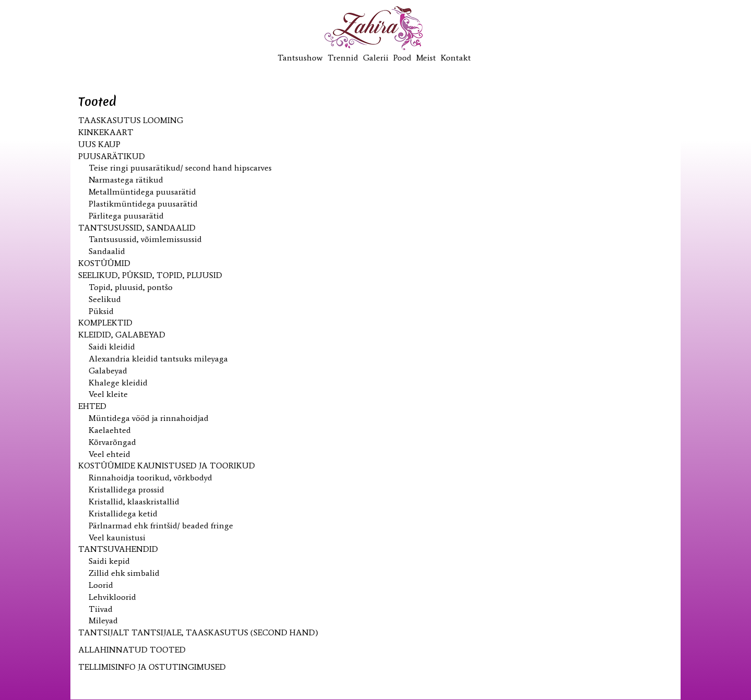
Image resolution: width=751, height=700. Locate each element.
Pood (402, 58)
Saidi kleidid (112, 347)
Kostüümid (104, 263)
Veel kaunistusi (117, 538)
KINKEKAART (106, 132)
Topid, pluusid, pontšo (131, 287)
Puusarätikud (112, 156)
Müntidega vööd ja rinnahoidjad (149, 418)
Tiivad (101, 609)
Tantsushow (300, 58)
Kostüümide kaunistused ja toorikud (167, 466)
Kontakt (456, 58)
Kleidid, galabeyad (122, 335)
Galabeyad (108, 371)
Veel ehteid (110, 454)
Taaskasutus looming (131, 120)
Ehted (92, 406)
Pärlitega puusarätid (126, 216)
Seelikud (105, 299)
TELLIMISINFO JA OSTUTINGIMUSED (152, 667)
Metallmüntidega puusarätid (142, 192)
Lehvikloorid (112, 597)
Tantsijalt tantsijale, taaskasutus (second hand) (198, 632)
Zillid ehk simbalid (124, 573)
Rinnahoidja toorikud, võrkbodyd (150, 478)
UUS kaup (99, 144)
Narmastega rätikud (126, 180)
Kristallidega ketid (123, 514)
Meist (426, 58)
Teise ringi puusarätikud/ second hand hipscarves (180, 168)
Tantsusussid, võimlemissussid (145, 239)
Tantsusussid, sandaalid (137, 228)
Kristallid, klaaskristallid (134, 502)
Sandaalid (107, 251)
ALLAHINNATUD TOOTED (132, 650)
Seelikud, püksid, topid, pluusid (150, 275)
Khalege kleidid (118, 383)
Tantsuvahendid (118, 549)
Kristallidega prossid (126, 490)
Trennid (343, 58)
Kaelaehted (110, 430)
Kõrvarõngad (112, 442)
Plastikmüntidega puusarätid (143, 204)
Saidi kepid (109, 561)
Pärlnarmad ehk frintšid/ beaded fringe (161, 526)
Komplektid (105, 323)
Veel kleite (108, 394)
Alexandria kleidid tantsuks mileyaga (158, 359)
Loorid (101, 585)
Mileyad (103, 620)
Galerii (376, 58)
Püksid (101, 311)
